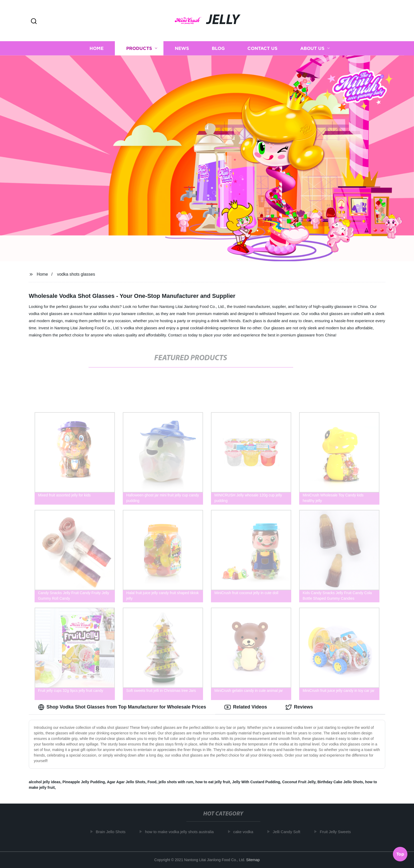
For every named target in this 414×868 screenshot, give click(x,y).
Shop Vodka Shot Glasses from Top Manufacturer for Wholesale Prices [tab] (122, 707)
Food (152, 782)
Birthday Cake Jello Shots (340, 782)
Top (400, 854)
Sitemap (253, 860)
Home (97, 48)
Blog (218, 48)
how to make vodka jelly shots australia (182, 832)
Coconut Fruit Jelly (299, 782)
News (182, 48)
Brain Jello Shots (113, 832)
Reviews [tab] (299, 707)
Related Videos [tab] (246, 707)
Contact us (262, 48)
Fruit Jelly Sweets (337, 832)
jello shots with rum (176, 782)
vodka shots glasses (76, 274)
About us (312, 48)
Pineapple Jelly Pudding (84, 782)
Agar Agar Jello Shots (126, 782)
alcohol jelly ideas (45, 782)
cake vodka (246, 832)
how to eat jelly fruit (213, 782)
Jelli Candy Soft (289, 832)
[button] (34, 22)
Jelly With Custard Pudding (256, 782)
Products (139, 48)
